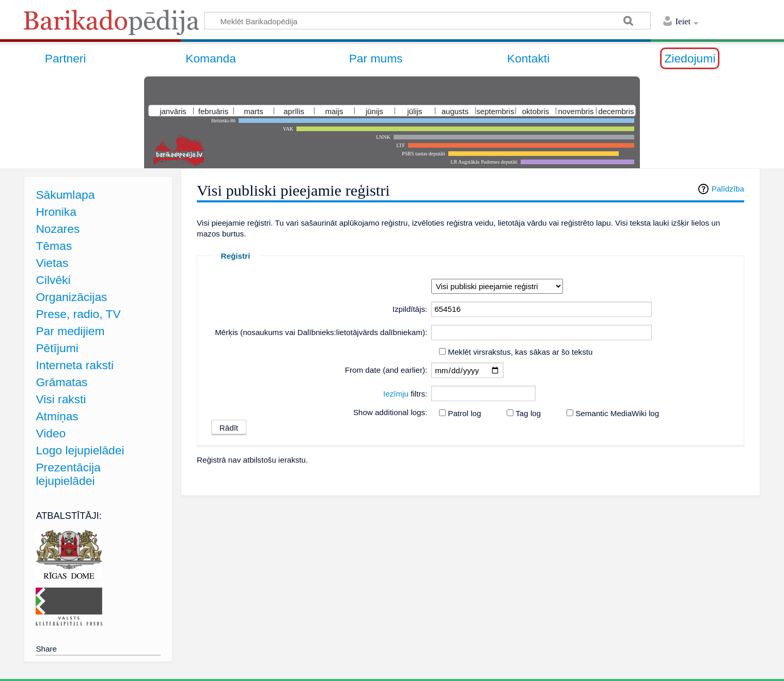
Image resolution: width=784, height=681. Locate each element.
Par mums (376, 58)
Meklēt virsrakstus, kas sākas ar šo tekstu (520, 352)
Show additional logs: (390, 412)
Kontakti (528, 58)
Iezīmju (396, 394)
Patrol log (464, 413)
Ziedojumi (690, 58)
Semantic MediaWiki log (617, 413)
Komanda (211, 58)
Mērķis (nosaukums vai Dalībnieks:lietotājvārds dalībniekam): (321, 332)
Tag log (528, 413)
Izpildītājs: (410, 309)
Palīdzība (728, 189)
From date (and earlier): (386, 370)
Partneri (66, 58)
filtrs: (405, 394)
